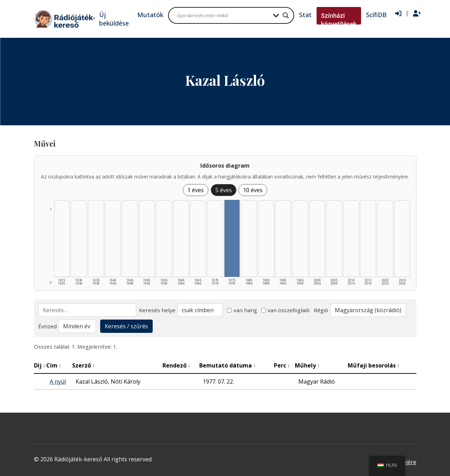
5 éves (224, 190)
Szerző (84, 365)
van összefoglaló (286, 310)
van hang (242, 310)
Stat (305, 15)
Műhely (307, 365)
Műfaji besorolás (374, 365)
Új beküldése (114, 19)
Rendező (176, 365)
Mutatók (150, 15)
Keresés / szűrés (126, 326)
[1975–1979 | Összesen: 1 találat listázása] (232, 238)
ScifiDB (376, 15)
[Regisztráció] (417, 14)
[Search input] (223, 15)
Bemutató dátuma (227, 365)
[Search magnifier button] (286, 15)
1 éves (196, 190)
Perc (282, 365)
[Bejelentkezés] (398, 14)
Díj (40, 365)
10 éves (253, 190)
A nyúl (58, 381)
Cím (54, 365)
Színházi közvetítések (339, 20)
